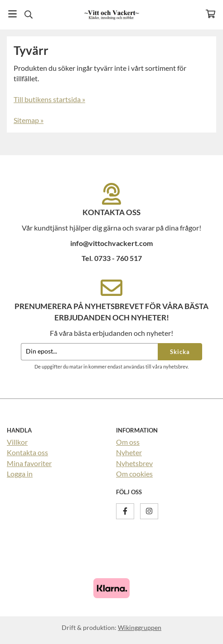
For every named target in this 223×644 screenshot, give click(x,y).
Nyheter (129, 452)
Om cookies (134, 474)
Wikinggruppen (140, 627)
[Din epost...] (89, 352)
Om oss (128, 442)
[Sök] (28, 15)
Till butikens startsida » (49, 99)
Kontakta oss (27, 452)
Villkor (17, 442)
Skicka (180, 352)
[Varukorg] (211, 14)
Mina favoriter (29, 463)
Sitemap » (29, 120)
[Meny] (12, 14)
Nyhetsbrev (134, 463)
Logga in (20, 474)
